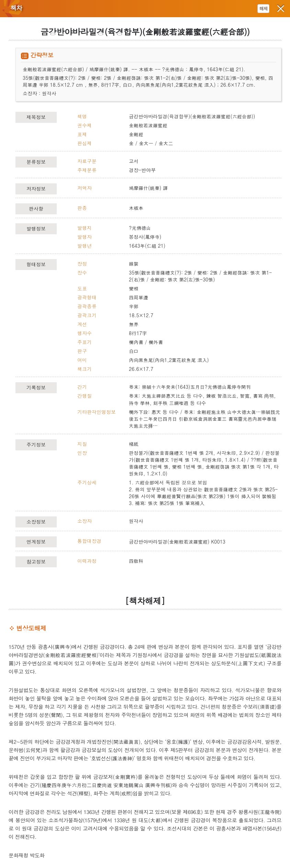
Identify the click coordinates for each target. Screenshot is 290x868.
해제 (263, 8)
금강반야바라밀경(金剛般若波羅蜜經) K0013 (177, 542)
